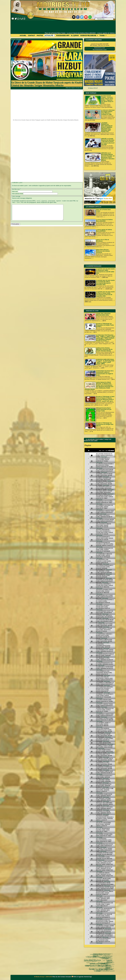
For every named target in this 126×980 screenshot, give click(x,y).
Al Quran (75, 35)
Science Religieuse (89, 35)
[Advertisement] (63, 26)
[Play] (89, 451)
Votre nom (15, 192)
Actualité (50, 35)
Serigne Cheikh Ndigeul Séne (98, 960)
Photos (40, 35)
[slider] (103, 451)
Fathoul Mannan (104, 955)
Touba (103, 35)
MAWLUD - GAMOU (91, 958)
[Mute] (109, 451)
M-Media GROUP (93, 88)
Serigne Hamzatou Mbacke (100, 971)
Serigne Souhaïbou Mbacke (104, 963)
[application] (100, 450)
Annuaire (68, 977)
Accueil (23, 35)
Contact (31, 35)
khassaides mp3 (63, 35)
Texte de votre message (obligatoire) (22, 198)
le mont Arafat (97, 966)
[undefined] (92, 456)
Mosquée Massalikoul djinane (98, 968)
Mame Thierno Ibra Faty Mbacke (96, 969)
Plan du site (56, 977)
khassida (88, 965)
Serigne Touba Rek (91, 965)
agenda (81, 977)
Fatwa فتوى (96, 954)
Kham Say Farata (95, 962)
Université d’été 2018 (95, 964)
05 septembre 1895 (106, 969)
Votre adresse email (17, 194)
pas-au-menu (101, 958)
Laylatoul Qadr (104, 965)
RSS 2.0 (75, 977)
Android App (88, 977)
